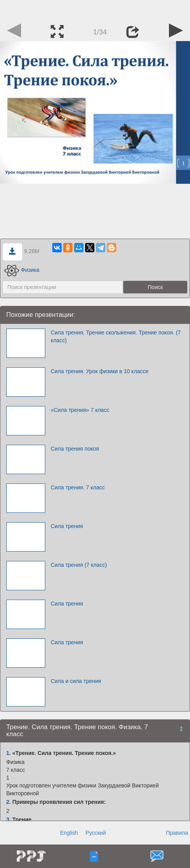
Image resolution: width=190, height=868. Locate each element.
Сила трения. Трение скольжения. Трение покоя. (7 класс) (116, 336)
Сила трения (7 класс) (79, 565)
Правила (177, 833)
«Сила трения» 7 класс (80, 410)
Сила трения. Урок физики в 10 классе (100, 371)
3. (9, 819)
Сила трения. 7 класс (78, 487)
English (69, 833)
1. (9, 753)
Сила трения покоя (75, 449)
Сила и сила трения (76, 681)
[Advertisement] (95, 10)
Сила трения (67, 526)
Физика (22, 270)
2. (9, 802)
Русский (96, 833)
